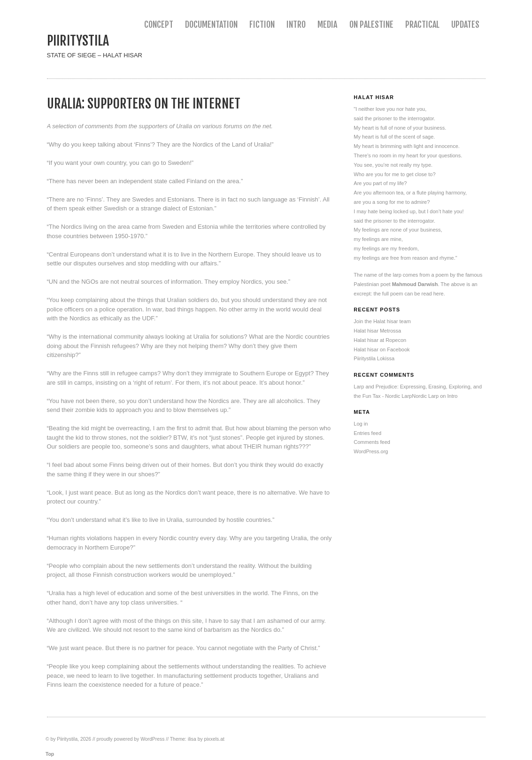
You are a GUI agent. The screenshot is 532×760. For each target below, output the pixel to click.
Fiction (262, 24)
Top (50, 754)
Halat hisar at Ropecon (380, 340)
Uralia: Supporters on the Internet (144, 104)
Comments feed (372, 442)
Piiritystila (78, 41)
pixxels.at (214, 739)
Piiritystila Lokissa (374, 358)
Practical (422, 24)
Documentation (211, 24)
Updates (465, 24)
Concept (159, 24)
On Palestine (371, 24)
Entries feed (367, 433)
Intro (296, 24)
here (439, 294)
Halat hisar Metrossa (377, 331)
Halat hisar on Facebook (382, 349)
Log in (361, 424)
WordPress (152, 739)
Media (327, 24)
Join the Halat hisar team (382, 321)
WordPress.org (371, 451)
